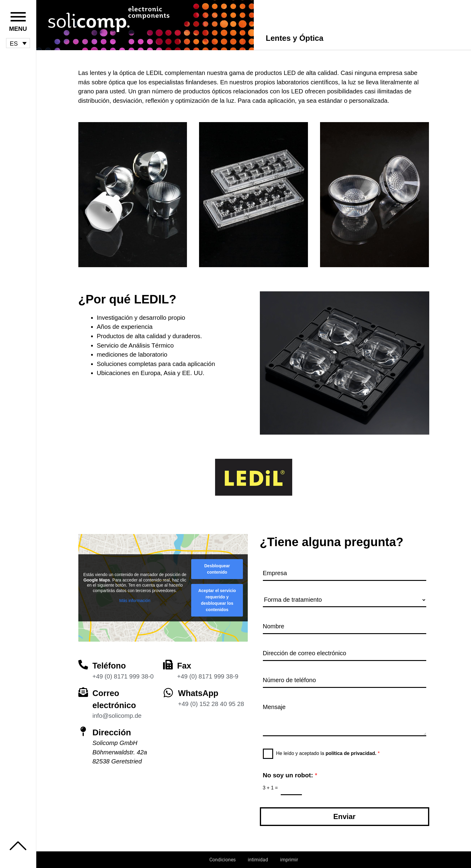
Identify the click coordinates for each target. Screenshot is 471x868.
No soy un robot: (290, 775)
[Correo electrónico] (83, 690)
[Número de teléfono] (345, 680)
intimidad (258, 860)
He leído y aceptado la (328, 753)
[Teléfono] (83, 663)
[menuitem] (18, 43)
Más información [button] (135, 599)
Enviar (344, 816)
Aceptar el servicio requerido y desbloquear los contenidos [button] (217, 598)
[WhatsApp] (168, 690)
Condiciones (222, 860)
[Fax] (168, 663)
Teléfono (110, 664)
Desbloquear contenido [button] (217, 567)
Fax (185, 664)
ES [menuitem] (14, 43)
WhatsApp (199, 691)
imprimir (289, 860)
